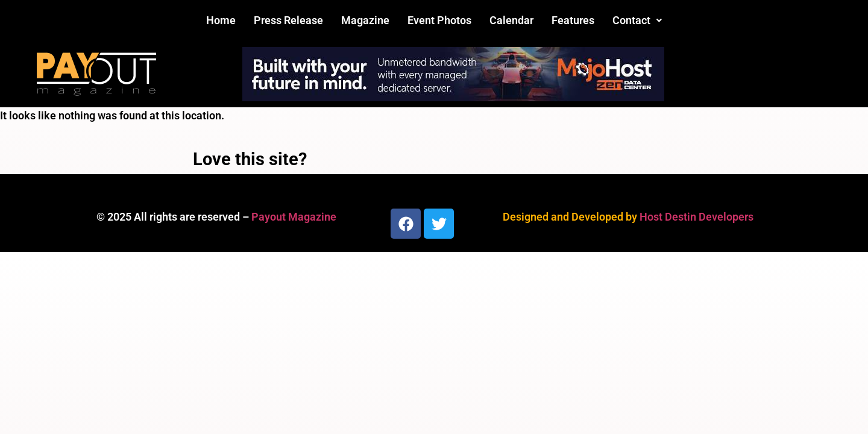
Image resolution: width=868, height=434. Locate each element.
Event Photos (439, 20)
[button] (637, 20)
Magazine (365, 20)
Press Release (288, 20)
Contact (637, 20)
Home (221, 20)
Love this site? (250, 159)
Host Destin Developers (697, 217)
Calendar (511, 20)
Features (573, 20)
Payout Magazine (294, 217)
